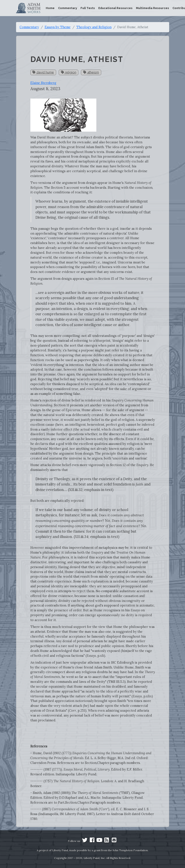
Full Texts (88, 8)
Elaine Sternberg (43, 83)
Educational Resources (115, 8)
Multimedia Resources (152, 8)
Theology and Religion (94, 27)
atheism (91, 72)
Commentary (68, 8)
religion (69, 72)
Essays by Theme (58, 27)
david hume (43, 72)
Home (50, 8)
